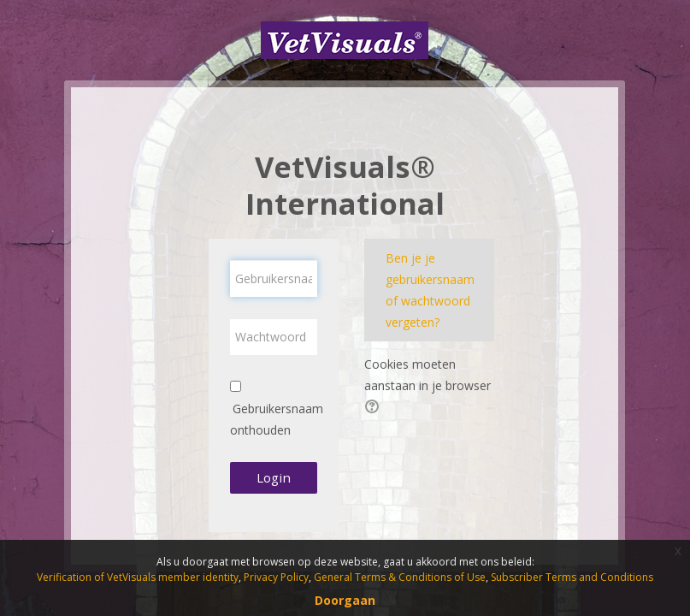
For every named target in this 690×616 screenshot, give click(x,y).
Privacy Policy (276, 577)
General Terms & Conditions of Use (400, 577)
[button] (374, 408)
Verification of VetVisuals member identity (138, 577)
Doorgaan (345, 600)
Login (274, 477)
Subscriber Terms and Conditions (572, 577)
